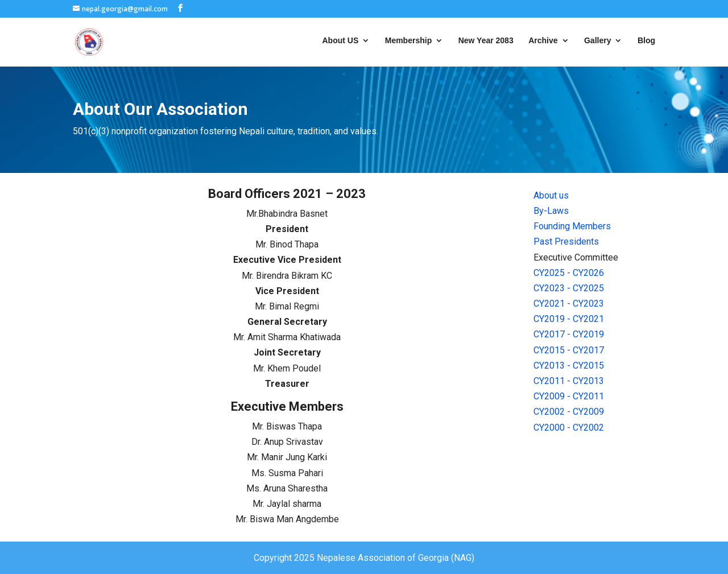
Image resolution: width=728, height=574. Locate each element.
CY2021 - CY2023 (569, 303)
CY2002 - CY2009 (569, 412)
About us (551, 195)
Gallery (597, 41)
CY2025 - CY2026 (569, 273)
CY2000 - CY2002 (569, 428)
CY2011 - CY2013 (569, 381)
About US (341, 41)
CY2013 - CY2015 (569, 366)
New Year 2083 (486, 41)
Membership (408, 41)
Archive (543, 41)
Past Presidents (566, 241)
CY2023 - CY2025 (569, 288)
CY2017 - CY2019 (569, 334)
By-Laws (551, 211)
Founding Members (572, 226)
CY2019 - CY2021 (569, 319)
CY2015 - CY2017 (569, 350)
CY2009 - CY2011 (569, 396)
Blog (646, 41)
